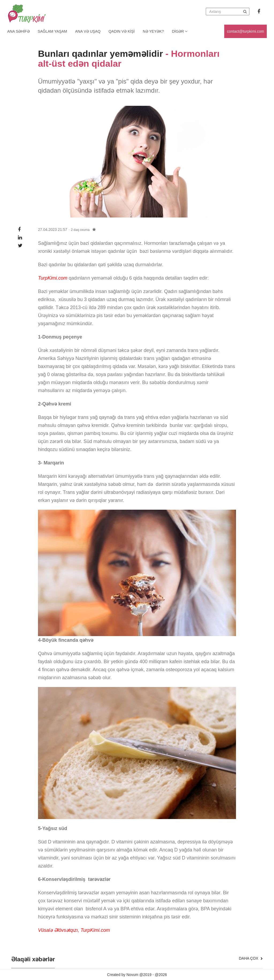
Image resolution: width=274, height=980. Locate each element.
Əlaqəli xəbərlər (33, 959)
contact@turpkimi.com (246, 31)
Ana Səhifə (18, 31)
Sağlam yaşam (52, 31)
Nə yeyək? (153, 31)
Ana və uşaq (88, 31)
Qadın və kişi (122, 31)
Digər (180, 31)
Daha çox (251, 958)
